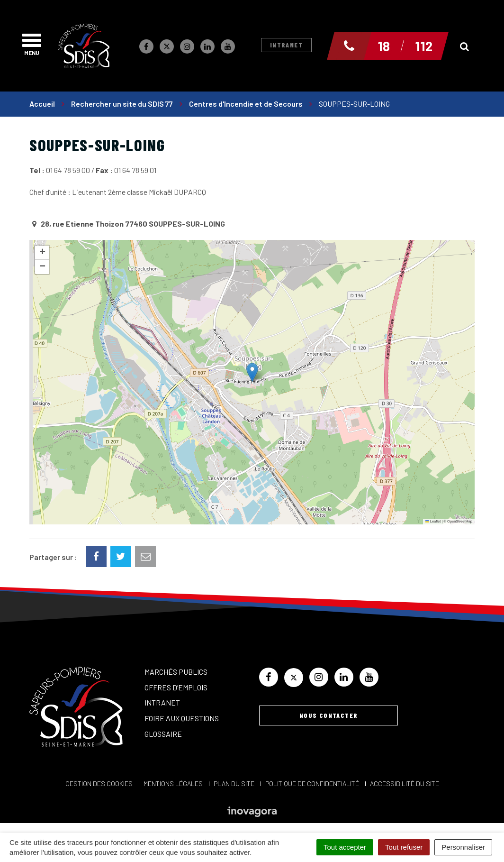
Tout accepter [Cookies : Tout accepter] (345, 847)
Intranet (286, 45)
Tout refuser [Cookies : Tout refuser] (404, 847)
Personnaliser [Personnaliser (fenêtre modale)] (463, 847)
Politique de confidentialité (312, 784)
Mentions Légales (173, 784)
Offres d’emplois (176, 687)
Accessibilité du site (405, 784)
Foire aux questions (182, 718)
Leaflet (433, 521)
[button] (252, 372)
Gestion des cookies (99, 784)
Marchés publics (176, 672)
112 (424, 46)
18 (384, 46)
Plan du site (234, 784)
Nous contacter (329, 715)
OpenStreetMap (460, 521)
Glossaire (163, 734)
